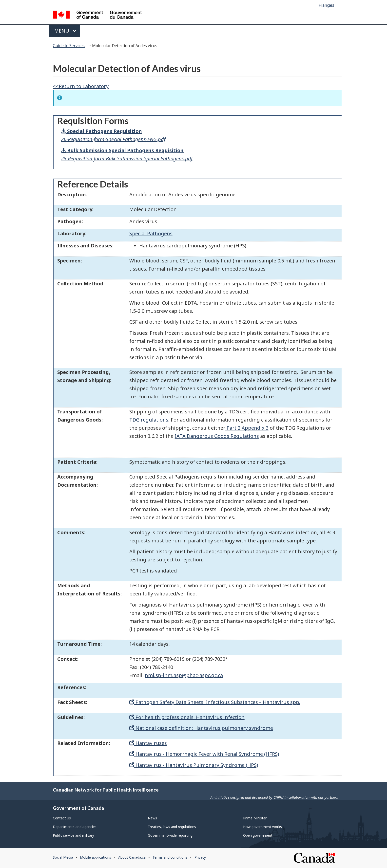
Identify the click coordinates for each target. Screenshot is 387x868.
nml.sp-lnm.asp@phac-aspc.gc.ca (184, 675)
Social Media (63, 857)
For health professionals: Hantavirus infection (187, 717)
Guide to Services (69, 46)
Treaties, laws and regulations (172, 827)
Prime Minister (255, 818)
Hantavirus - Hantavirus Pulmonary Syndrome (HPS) (194, 765)
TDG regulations (149, 420)
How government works (262, 827)
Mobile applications (96, 857)
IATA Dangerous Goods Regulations (217, 436)
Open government (258, 835)
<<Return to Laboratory (81, 86)
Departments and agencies (75, 827)
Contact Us (62, 818)
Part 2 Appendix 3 (247, 428)
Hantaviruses (148, 743)
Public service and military (73, 835)
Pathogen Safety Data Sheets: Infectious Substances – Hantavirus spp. (215, 702)
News (152, 818)
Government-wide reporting (170, 835)
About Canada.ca (132, 857)
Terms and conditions (170, 857)
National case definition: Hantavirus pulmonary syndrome (201, 728)
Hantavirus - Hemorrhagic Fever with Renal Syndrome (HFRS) (204, 754)
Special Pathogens (151, 233)
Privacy (200, 857)
